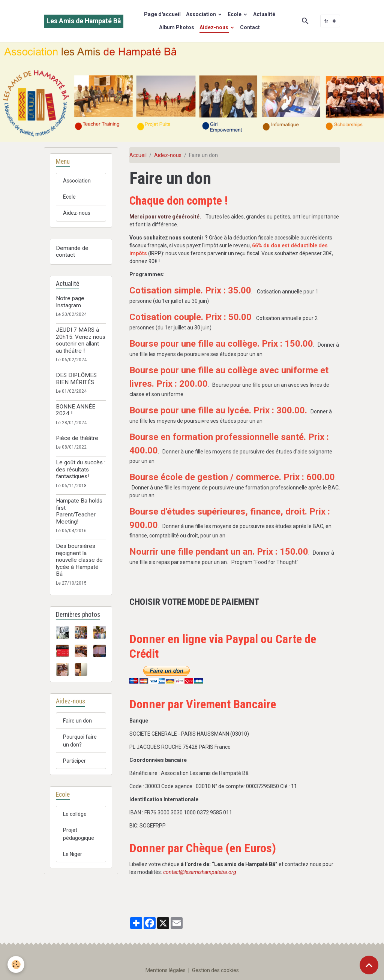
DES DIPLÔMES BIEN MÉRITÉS (76, 379)
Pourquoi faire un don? (80, 741)
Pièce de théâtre (77, 438)
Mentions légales (166, 970)
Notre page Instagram (70, 302)
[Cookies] (16, 964)
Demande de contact (72, 251)
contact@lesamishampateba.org (200, 872)
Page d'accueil (162, 14)
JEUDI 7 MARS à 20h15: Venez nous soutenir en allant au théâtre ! (81, 340)
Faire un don (77, 721)
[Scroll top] (369, 965)
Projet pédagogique (79, 834)
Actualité (264, 14)
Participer (74, 761)
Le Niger (73, 854)
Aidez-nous (214, 27)
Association (202, 14)
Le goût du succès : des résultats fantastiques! (81, 469)
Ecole (235, 14)
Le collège (75, 814)
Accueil (138, 155)
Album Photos (177, 27)
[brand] (84, 21)
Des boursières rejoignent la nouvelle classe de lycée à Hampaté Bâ (79, 560)
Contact (250, 27)
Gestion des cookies (215, 970)
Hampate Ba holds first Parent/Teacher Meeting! (79, 511)
